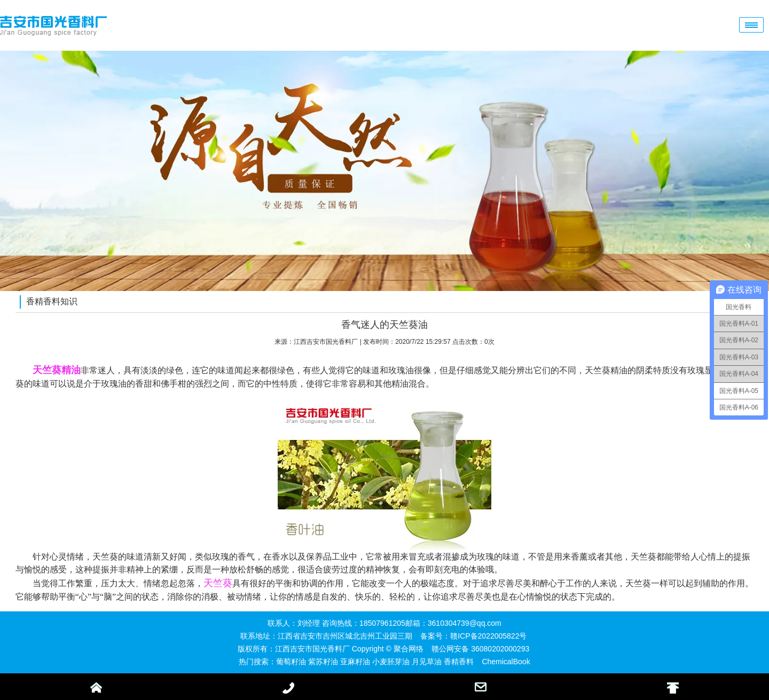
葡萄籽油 (291, 662)
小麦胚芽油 (391, 662)
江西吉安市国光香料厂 (326, 342)
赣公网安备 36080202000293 (480, 649)
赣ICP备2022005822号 (488, 636)
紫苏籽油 (323, 662)
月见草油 (427, 662)
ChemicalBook (506, 662)
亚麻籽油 (355, 662)
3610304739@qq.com (465, 623)
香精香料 (459, 662)
